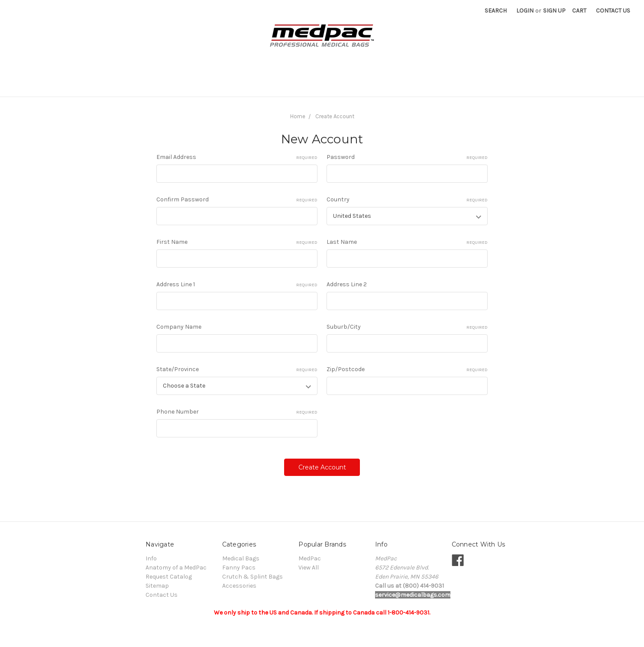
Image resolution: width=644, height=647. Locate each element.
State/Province (237, 369)
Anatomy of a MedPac (427, 85)
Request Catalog (504, 85)
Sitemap (157, 586)
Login (525, 11)
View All (309, 568)
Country (407, 200)
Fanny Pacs (190, 85)
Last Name (407, 242)
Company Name (179, 327)
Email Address (237, 157)
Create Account (335, 116)
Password (407, 157)
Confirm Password (237, 200)
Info (371, 85)
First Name (237, 242)
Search (496, 11)
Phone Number (237, 412)
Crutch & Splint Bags (258, 85)
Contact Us (613, 11)
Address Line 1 (237, 285)
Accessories (329, 85)
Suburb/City (407, 327)
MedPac (310, 558)
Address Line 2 (347, 284)
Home (298, 116)
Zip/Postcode (407, 369)
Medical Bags (135, 85)
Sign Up (554, 11)
